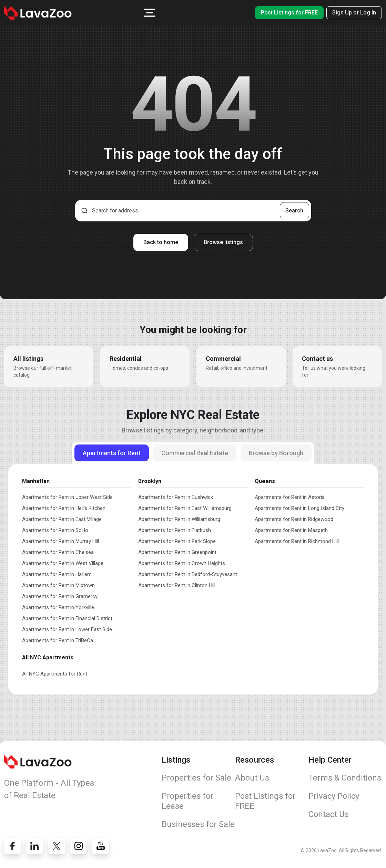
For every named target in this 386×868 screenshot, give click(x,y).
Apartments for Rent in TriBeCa (58, 640)
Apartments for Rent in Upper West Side (67, 497)
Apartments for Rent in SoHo (55, 530)
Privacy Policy (334, 796)
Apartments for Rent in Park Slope (177, 541)
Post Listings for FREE (289, 13)
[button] (150, 13)
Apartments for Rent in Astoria (290, 497)
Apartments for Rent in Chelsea (58, 552)
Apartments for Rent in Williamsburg (179, 519)
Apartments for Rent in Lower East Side (67, 629)
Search (294, 211)
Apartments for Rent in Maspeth (291, 530)
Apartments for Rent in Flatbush (175, 530)
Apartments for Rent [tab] (112, 453)
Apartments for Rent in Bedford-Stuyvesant (188, 574)
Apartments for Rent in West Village (63, 563)
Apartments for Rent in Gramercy (60, 596)
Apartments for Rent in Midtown (58, 585)
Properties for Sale (196, 778)
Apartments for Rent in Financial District (67, 618)
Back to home (161, 242)
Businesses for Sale (198, 824)
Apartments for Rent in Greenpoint (177, 552)
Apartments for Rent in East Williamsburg (185, 508)
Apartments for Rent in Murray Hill (60, 541)
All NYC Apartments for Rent (55, 674)
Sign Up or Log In (354, 13)
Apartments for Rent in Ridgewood (294, 519)
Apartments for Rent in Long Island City (299, 508)
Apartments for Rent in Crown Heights (182, 563)
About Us (252, 778)
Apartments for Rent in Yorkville (58, 607)
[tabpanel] (193, 576)
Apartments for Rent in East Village (62, 519)
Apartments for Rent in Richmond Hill (297, 541)
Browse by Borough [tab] (276, 453)
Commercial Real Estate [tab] (195, 453)
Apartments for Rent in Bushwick (176, 497)
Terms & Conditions (345, 778)
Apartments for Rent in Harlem (57, 574)
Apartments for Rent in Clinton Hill (177, 585)
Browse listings (223, 242)
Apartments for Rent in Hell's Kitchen (64, 508)
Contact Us (329, 814)
